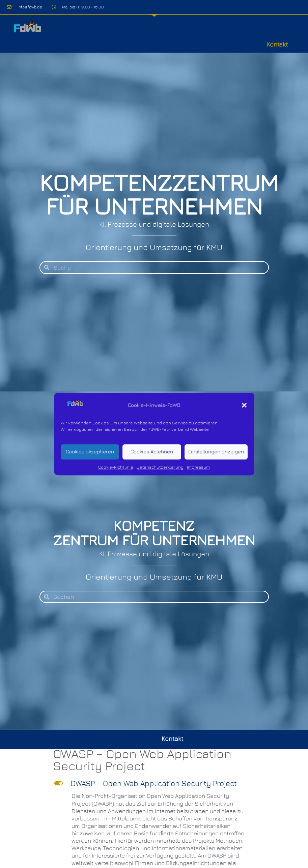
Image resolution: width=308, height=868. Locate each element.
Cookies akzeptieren (90, 452)
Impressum (198, 467)
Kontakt (277, 44)
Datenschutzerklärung (160, 467)
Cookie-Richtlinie (116, 467)
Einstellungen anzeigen (216, 452)
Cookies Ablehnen (152, 452)
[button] (244, 405)
